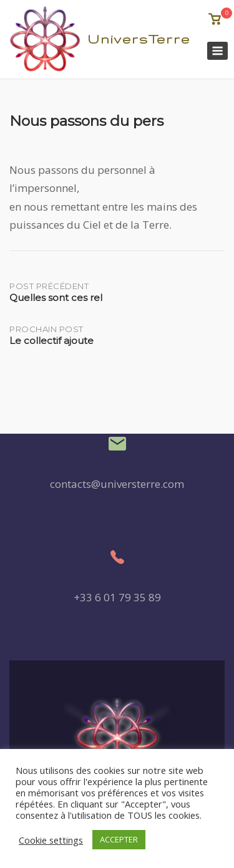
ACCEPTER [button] (119, 839)
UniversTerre (139, 39)
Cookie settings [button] (51, 840)
